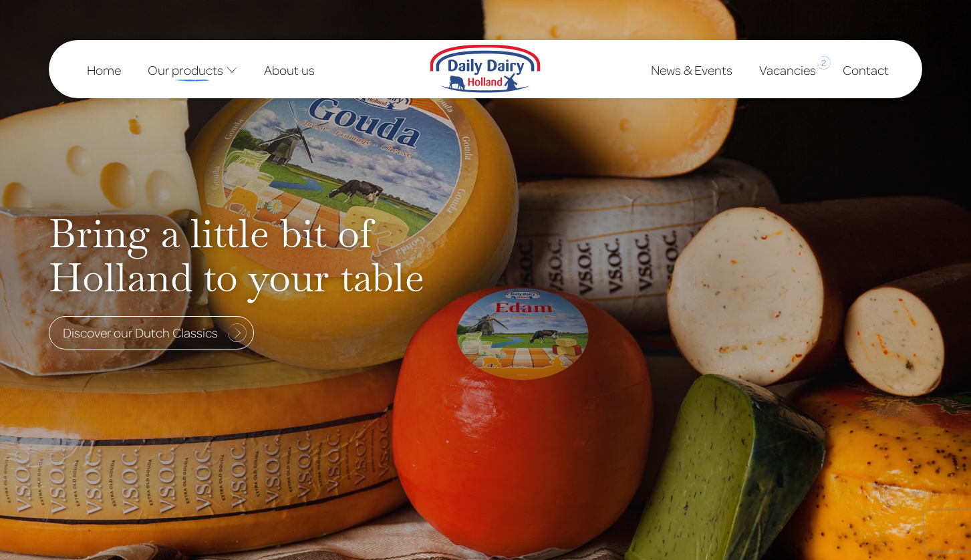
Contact (866, 69)
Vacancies (788, 67)
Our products (192, 69)
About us (289, 69)
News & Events (692, 69)
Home (104, 69)
